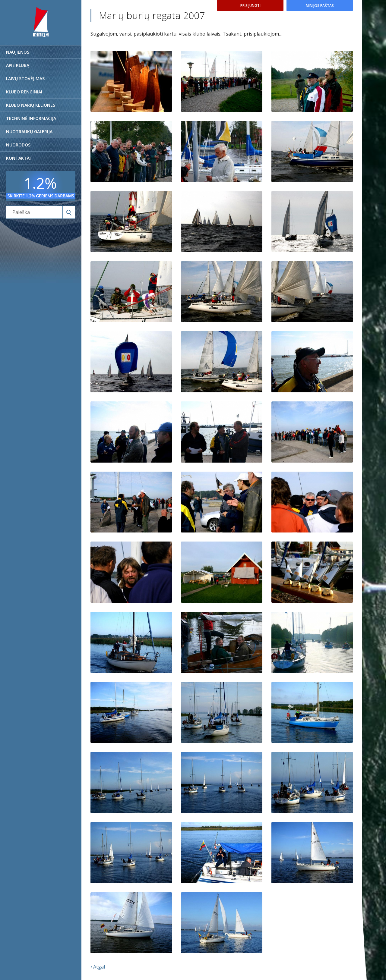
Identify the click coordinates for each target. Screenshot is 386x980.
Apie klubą (18, 65)
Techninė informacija (31, 118)
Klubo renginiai (24, 92)
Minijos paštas (320, 6)
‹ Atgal (98, 967)
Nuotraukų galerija (29, 132)
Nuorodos (18, 145)
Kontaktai (18, 158)
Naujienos (18, 52)
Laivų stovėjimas (25, 79)
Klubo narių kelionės (31, 105)
